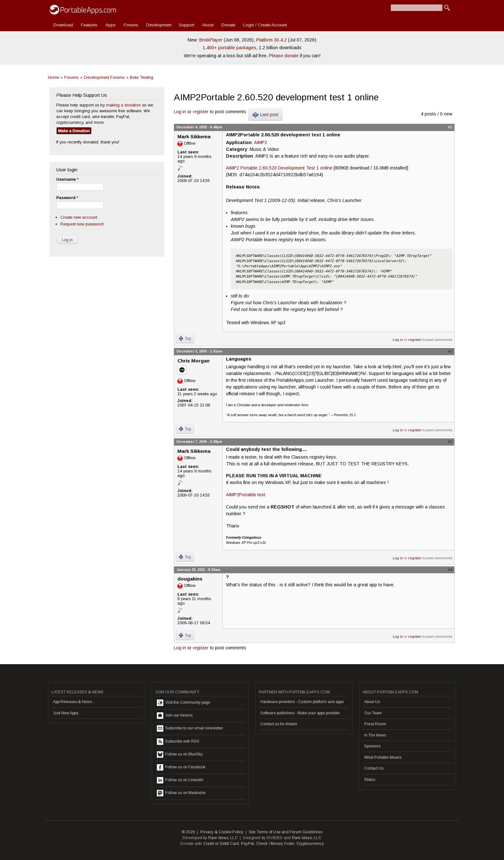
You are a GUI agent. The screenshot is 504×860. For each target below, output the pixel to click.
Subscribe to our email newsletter (190, 728)
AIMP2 (261, 142)
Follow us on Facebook (181, 767)
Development (159, 25)
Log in (180, 112)
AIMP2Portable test (246, 495)
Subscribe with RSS (178, 742)
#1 (450, 127)
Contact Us (374, 768)
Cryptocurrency (310, 844)
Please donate (284, 56)
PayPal (248, 844)
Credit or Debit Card (221, 844)
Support (187, 25)
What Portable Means (383, 757)
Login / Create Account (265, 25)
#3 (450, 442)
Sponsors (372, 746)
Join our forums (175, 716)
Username (67, 179)
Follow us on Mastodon (181, 793)
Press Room (375, 724)
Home (54, 77)
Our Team (373, 713)
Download (63, 25)
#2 (450, 351)
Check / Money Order (275, 844)
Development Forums (104, 77)
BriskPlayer (211, 40)
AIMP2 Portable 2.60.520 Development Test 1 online (279, 168)
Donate (228, 25)
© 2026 (188, 832)
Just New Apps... (67, 713)
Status (370, 780)
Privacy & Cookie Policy (222, 832)
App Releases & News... (74, 702)
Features (89, 25)
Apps (111, 25)
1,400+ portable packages (229, 48)
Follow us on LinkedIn (180, 780)
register (201, 112)
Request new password (82, 224)
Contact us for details (279, 724)
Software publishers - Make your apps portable (300, 713)
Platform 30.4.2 (271, 40)
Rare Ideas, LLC (223, 838)
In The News (375, 735)
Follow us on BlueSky (180, 755)
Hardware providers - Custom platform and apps (302, 702)
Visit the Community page (184, 703)
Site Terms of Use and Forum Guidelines (286, 832)
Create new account (79, 217)
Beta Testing (142, 77)
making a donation (123, 105)
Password (67, 198)
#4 (450, 570)
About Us (372, 702)
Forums (131, 25)
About (208, 25)
